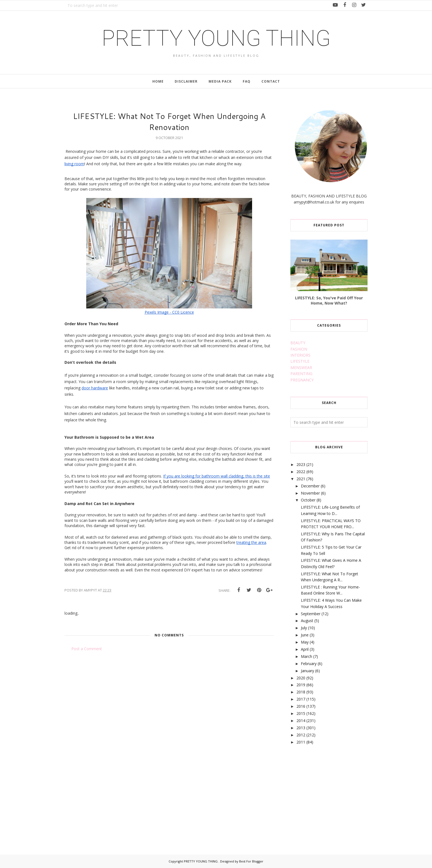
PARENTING (301, 374)
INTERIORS (300, 355)
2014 (301, 721)
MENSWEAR (301, 367)
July (304, 628)
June (305, 635)
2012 (301, 735)
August (307, 621)
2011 (301, 742)
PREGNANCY (302, 380)
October (308, 500)
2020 (301, 678)
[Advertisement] (332, 793)
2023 (301, 464)
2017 (301, 699)
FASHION (299, 349)
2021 (301, 479)
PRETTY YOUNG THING (216, 38)
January (307, 671)
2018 (301, 692)
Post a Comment (87, 649)
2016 (301, 706)
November (310, 493)
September (311, 614)
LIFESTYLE (300, 361)
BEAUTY (298, 343)
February (309, 664)
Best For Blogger (251, 861)
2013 (301, 728)
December (310, 486)
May (305, 642)
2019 (301, 685)
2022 (301, 472)
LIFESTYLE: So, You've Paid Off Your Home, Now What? (329, 300)
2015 (301, 713)
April (305, 649)
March (307, 656)
